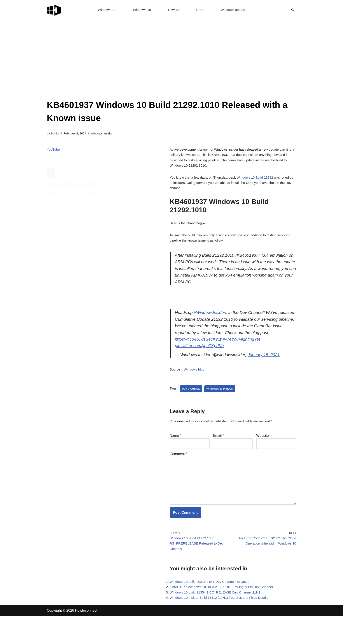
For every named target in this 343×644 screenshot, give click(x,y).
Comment (178, 472)
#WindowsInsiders (213, 324)
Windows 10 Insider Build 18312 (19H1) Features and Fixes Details (222, 626)
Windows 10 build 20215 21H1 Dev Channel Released (212, 608)
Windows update (234, 10)
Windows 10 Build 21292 (260, 181)
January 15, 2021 (269, 370)
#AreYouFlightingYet (256, 353)
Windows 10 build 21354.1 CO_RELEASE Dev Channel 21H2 (218, 620)
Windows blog (196, 386)
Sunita (55, 134)
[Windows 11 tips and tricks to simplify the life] (54, 10)
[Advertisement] (171, 66)
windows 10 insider (222, 405)
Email (218, 453)
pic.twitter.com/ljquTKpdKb (201, 361)
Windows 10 (141, 10)
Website (262, 453)
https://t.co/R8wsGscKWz (210, 353)
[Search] (293, 10)
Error (201, 10)
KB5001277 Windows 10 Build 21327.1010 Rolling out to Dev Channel (224, 614)
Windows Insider (104, 134)
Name (176, 453)
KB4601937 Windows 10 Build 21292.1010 (85, 184)
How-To (174, 10)
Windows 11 (105, 10)
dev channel (192, 405)
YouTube (54, 150)
